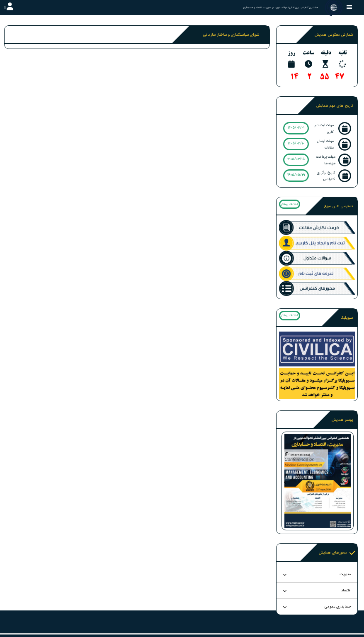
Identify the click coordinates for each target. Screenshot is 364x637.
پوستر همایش (342, 420)
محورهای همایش (337, 553)
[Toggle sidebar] (349, 7)
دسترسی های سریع (339, 206)
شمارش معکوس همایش (334, 35)
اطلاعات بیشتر (289, 204)
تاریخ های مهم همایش (335, 106)
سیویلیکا (347, 318)
